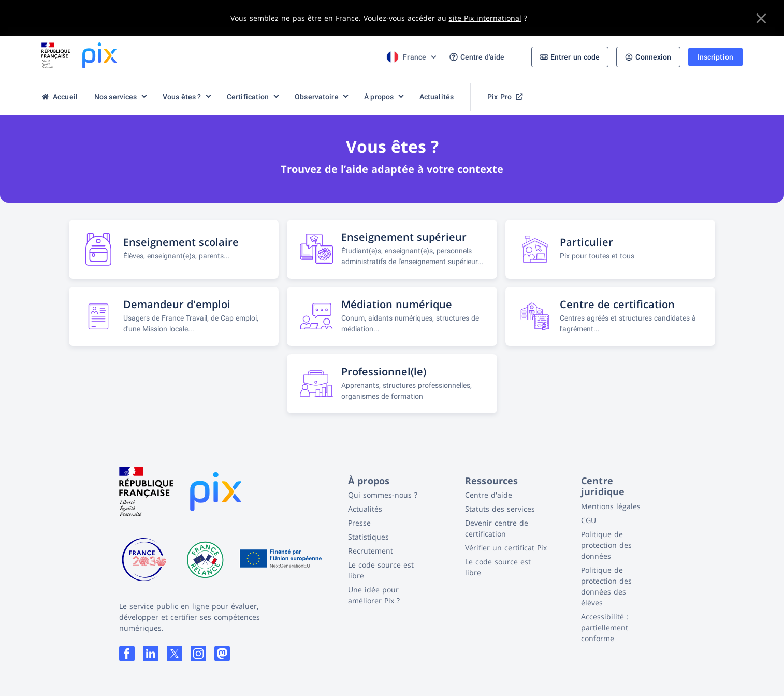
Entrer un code (570, 57)
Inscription (715, 57)
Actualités (437, 97)
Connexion (648, 57)
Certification (248, 97)
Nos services (116, 97)
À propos (379, 97)
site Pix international (485, 18)
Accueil (60, 97)
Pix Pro (505, 97)
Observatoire (317, 97)
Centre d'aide (477, 57)
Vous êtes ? (182, 97)
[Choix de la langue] (411, 57)
